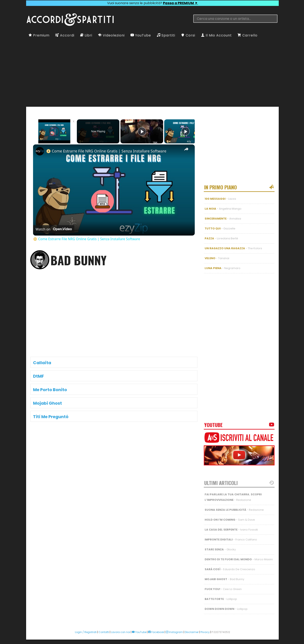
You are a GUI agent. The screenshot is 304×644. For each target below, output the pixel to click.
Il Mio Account (216, 35)
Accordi (65, 35)
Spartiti (166, 35)
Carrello (248, 35)
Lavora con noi (121, 628)
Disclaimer (192, 628)
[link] (40, 151)
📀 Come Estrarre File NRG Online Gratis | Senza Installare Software (106, 151)
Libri (86, 35)
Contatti (104, 628)
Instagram (174, 628)
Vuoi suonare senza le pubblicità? (153, 3)
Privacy (205, 628)
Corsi (188, 35)
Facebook (156, 628)
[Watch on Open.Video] (54, 229)
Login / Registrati (86, 628)
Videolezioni (111, 35)
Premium (39, 35)
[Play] (142, 131)
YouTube (141, 35)
